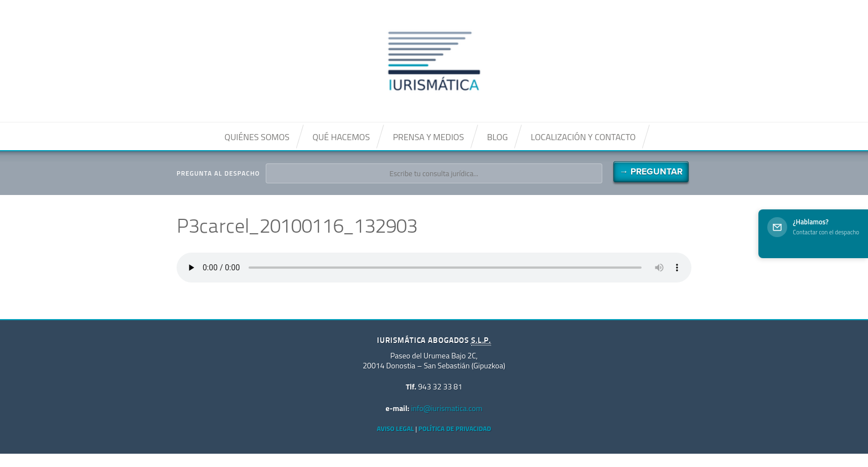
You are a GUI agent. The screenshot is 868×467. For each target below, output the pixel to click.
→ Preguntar (651, 172)
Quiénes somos (257, 137)
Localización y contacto (583, 137)
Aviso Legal (396, 428)
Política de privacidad (455, 428)
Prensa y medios (428, 137)
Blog (498, 137)
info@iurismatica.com (446, 408)
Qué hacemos (341, 137)
